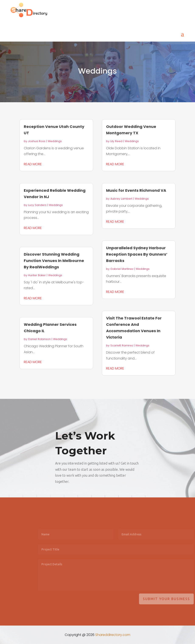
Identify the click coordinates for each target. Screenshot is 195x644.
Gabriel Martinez (122, 269)
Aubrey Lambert (121, 199)
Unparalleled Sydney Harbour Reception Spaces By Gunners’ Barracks (137, 254)
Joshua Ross (37, 141)
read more (33, 164)
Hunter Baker (37, 275)
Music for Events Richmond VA (136, 190)
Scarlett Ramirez (122, 345)
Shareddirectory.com (113, 635)
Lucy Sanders (37, 205)
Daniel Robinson (39, 339)
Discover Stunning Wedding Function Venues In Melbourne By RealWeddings (54, 261)
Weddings (55, 141)
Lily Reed (116, 141)
